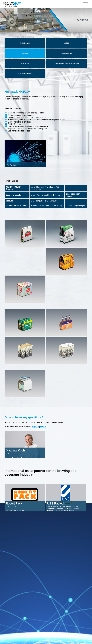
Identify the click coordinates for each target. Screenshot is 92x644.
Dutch (43, 427)
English (35, 427)
